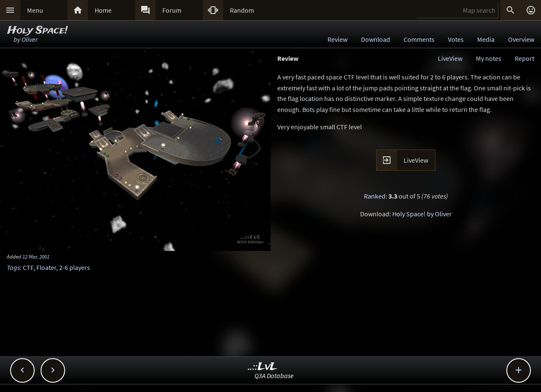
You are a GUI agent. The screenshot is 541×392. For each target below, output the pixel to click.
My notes (489, 58)
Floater (46, 267)
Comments (419, 39)
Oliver (30, 39)
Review (337, 39)
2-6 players (75, 267)
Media (486, 39)
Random (242, 10)
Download (376, 39)
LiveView (450, 58)
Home (103, 10)
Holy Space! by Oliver (422, 214)
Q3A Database (274, 376)
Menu (35, 10)
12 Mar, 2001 (36, 256)
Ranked (375, 196)
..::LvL (263, 367)
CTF (28, 267)
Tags (13, 267)
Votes (456, 39)
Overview (521, 39)
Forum (172, 10)
